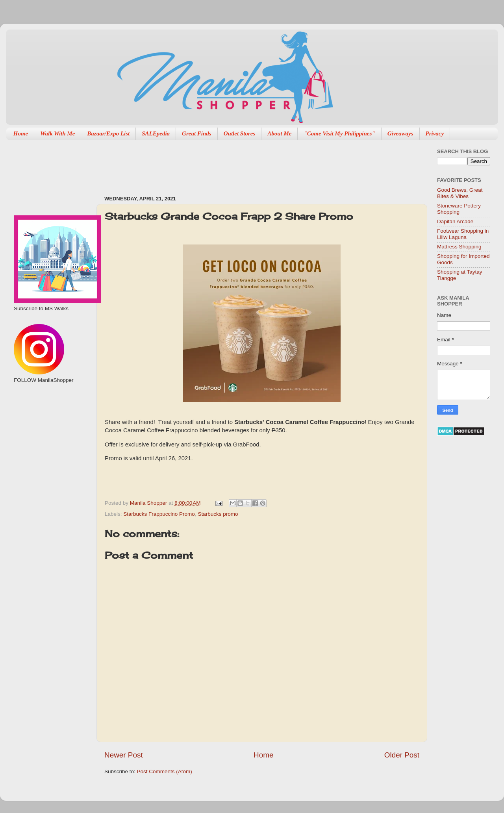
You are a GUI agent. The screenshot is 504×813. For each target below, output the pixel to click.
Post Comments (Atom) (165, 771)
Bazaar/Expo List (108, 133)
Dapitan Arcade (455, 221)
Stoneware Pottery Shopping (459, 209)
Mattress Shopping (459, 247)
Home (21, 133)
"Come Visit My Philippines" (339, 133)
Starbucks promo (218, 514)
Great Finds (197, 133)
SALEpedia (156, 133)
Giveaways (400, 133)
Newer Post (124, 755)
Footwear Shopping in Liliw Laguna (463, 234)
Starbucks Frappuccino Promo (159, 514)
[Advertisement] (248, 164)
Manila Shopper (149, 503)
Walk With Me (57, 133)
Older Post (402, 755)
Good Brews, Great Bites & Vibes (460, 193)
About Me (279, 133)
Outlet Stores (239, 133)
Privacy (435, 133)
